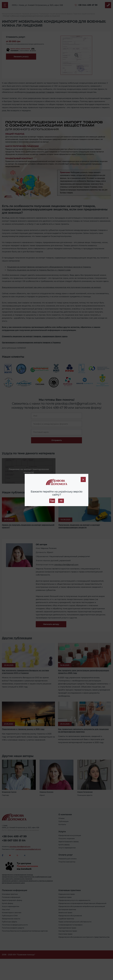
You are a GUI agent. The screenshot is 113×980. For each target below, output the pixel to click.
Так (52, 501)
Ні (61, 501)
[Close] (83, 479)
